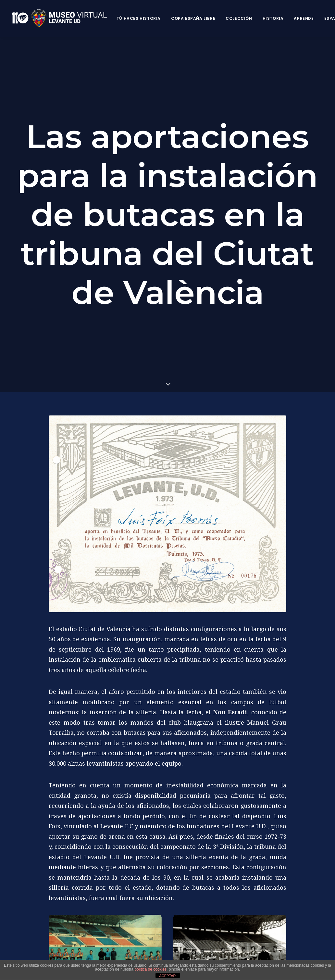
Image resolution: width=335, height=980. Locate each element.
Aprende (304, 18)
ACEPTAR (167, 976)
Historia (273, 18)
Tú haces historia (139, 18)
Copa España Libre (193, 18)
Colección (239, 18)
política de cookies (150, 969)
